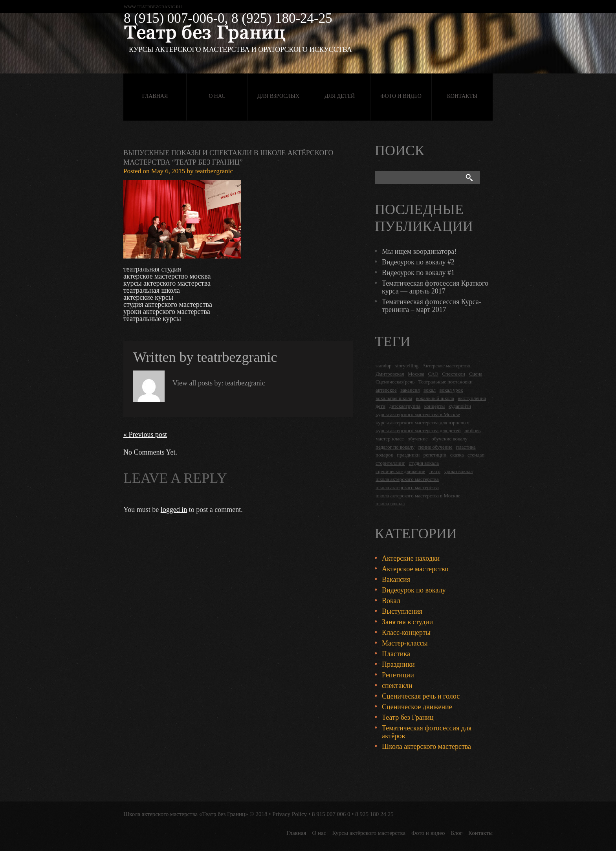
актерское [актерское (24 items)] (386, 390)
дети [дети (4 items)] (380, 406)
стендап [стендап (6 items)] (476, 455)
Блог (457, 833)
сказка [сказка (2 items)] (457, 455)
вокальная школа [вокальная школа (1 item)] (394, 398)
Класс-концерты (406, 633)
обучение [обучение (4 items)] (418, 439)
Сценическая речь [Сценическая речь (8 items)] (395, 382)
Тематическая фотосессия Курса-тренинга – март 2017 (432, 306)
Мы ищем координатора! (419, 251)
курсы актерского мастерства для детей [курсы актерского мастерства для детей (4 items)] (418, 430)
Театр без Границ (408, 717)
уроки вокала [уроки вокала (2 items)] (459, 471)
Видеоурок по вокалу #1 (418, 273)
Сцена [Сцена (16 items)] (476, 374)
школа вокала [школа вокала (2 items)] (390, 503)
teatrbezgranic (214, 171)
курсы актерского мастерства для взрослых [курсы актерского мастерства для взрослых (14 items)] (422, 423)
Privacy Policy (290, 814)
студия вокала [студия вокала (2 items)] (424, 463)
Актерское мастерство (415, 569)
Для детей (340, 96)
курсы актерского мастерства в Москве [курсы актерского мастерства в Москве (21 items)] (418, 414)
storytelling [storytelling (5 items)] (407, 366)
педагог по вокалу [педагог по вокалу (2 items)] (395, 447)
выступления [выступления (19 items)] (472, 398)
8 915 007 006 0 (331, 814)
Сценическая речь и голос (421, 696)
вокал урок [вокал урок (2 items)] (451, 390)
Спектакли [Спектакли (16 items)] (454, 374)
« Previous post (145, 435)
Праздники (398, 664)
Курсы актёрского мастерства (369, 833)
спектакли (397, 686)
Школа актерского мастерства (426, 746)
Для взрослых (278, 96)
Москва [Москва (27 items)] (416, 374)
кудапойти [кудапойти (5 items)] (460, 406)
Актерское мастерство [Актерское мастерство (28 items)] (446, 366)
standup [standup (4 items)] (383, 366)
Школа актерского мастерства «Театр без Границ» (186, 814)
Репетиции (398, 675)
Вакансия (396, 580)
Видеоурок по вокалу (414, 590)
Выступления (402, 611)
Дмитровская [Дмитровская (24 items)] (390, 374)
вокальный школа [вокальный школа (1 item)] (435, 398)
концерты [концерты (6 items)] (435, 406)
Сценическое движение (417, 707)
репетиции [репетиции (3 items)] (435, 455)
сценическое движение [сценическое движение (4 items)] (400, 471)
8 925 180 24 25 (374, 814)
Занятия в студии (407, 622)
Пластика (396, 654)
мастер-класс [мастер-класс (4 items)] (390, 439)
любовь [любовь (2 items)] (472, 430)
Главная (155, 96)
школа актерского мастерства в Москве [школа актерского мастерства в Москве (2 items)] (418, 496)
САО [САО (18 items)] (433, 374)
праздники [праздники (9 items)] (408, 455)
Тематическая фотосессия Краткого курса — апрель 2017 (435, 287)
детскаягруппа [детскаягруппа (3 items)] (405, 406)
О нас (217, 96)
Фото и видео (401, 96)
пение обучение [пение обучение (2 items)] (435, 447)
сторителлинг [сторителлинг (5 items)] (390, 463)
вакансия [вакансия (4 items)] (410, 390)
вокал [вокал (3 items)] (430, 390)
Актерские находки (411, 558)
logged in (174, 510)
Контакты (462, 96)
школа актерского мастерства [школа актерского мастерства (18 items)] (407, 479)
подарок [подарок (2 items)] (384, 455)
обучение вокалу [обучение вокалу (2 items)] (449, 439)
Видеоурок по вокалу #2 (418, 262)
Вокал (391, 601)
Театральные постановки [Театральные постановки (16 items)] (445, 382)
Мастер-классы (405, 643)
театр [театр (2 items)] (435, 471)
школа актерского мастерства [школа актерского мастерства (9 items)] (407, 487)
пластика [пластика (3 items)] (466, 447)
